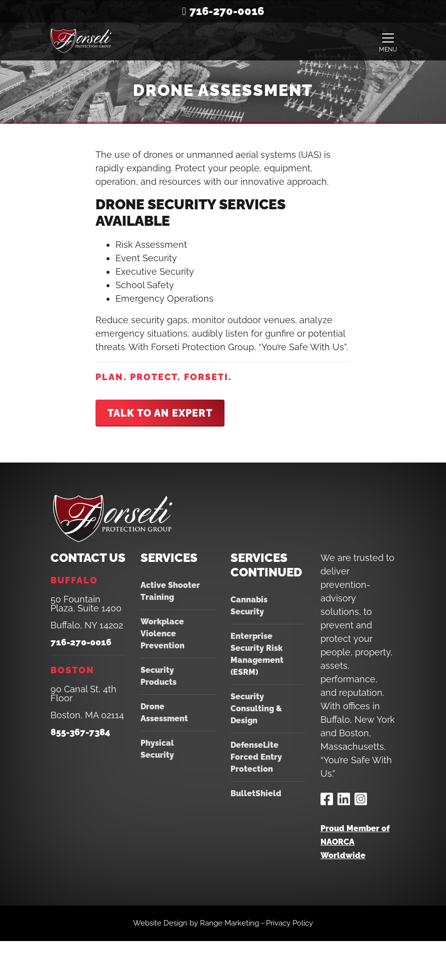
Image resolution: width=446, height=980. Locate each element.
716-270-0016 (227, 11)
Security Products (158, 676)
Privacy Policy (289, 923)
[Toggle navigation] (388, 41)
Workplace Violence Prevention (162, 634)
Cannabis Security (249, 606)
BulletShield (256, 793)
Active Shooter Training (170, 591)
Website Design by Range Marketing (196, 923)
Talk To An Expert (160, 413)
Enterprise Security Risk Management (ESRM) (257, 654)
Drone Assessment (164, 713)
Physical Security (157, 749)
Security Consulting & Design (256, 709)
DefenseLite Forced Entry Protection (256, 757)
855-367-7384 (80, 732)
